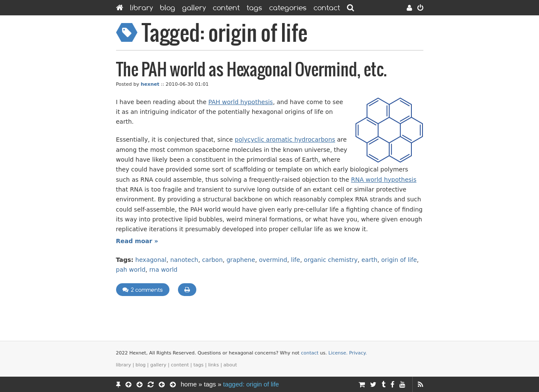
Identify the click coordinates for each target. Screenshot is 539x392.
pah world (131, 270)
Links (214, 365)
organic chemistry (331, 260)
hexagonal (151, 260)
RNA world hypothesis (383, 180)
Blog (168, 8)
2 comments (143, 290)
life (296, 260)
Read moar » (137, 241)
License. (338, 353)
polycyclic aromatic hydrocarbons (285, 139)
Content (226, 8)
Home (189, 384)
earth (369, 260)
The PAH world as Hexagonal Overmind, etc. (251, 70)
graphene (241, 260)
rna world (163, 270)
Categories (288, 8)
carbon (212, 260)
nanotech (184, 260)
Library (142, 8)
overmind (273, 260)
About (230, 365)
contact (310, 353)
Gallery (194, 8)
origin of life (399, 260)
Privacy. (358, 353)
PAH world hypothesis (240, 102)
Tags (255, 8)
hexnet (150, 84)
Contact (327, 8)
